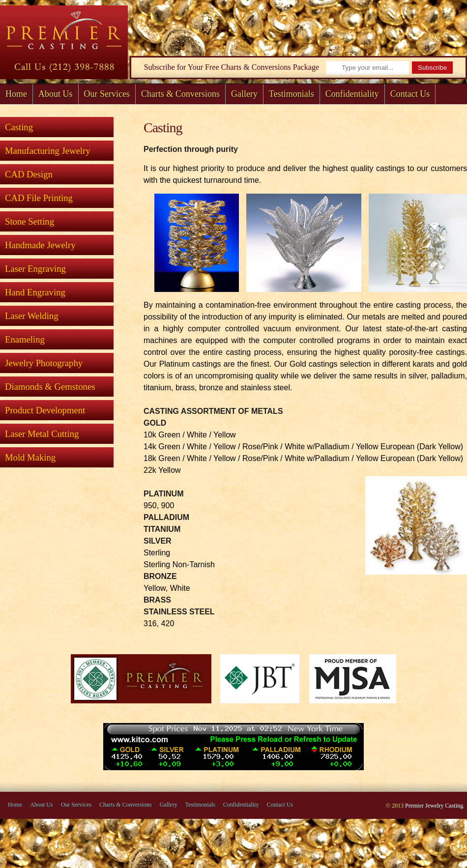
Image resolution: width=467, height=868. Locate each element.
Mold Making (30, 457)
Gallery (244, 94)
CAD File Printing (39, 198)
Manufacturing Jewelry (48, 151)
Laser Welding (32, 316)
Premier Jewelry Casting (434, 806)
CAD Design (29, 174)
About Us (56, 94)
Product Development (45, 410)
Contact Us (410, 94)
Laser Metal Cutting (42, 434)
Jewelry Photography (44, 363)
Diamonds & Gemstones (50, 387)
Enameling (25, 339)
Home (16, 94)
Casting (19, 127)
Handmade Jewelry (40, 245)
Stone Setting (29, 221)
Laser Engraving (35, 269)
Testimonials (292, 94)
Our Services (107, 94)
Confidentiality (352, 94)
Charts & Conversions (180, 94)
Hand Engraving (35, 292)
